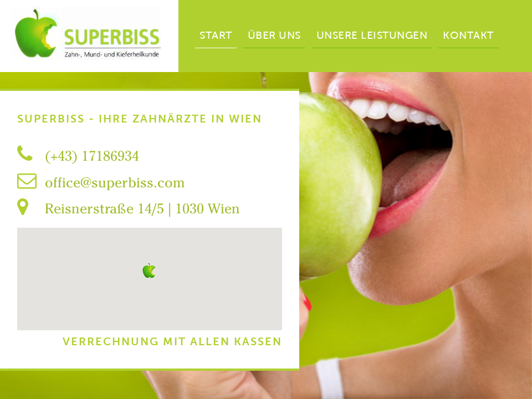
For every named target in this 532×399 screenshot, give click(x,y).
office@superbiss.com (115, 182)
